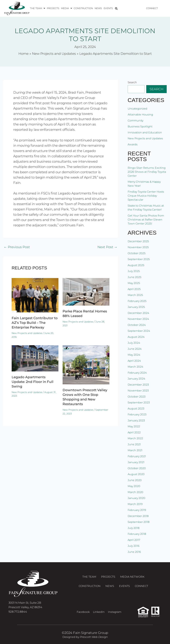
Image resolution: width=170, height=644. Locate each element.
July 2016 (134, 546)
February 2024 (137, 373)
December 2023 (138, 385)
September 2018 (139, 522)
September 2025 (139, 259)
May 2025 (134, 283)
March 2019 (135, 504)
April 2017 (134, 540)
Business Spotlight (140, 126)
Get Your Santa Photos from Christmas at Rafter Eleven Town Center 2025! (146, 220)
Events (108, 8)
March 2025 (135, 295)
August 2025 (136, 265)
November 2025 (138, 247)
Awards (133, 144)
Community (135, 121)
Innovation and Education (145, 132)
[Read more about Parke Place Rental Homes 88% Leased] (86, 291)
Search (132, 82)
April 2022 (134, 432)
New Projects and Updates (27, 333)
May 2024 (134, 355)
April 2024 (134, 361)
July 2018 (134, 528)
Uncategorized (137, 109)
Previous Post (17, 247)
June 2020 (135, 480)
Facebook (83, 612)
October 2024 (137, 325)
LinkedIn (99, 612)
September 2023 (139, 403)
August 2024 (136, 337)
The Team (38, 8)
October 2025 (137, 253)
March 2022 (135, 438)
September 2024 (139, 331)
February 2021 (137, 456)
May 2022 (134, 426)
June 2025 (134, 277)
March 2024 (135, 367)
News (98, 8)
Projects (53, 8)
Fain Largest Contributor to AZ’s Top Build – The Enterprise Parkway (35, 323)
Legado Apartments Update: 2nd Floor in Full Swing (33, 382)
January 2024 (136, 379)
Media (66, 8)
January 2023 (136, 420)
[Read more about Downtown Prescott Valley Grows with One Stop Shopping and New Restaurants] (86, 364)
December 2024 (138, 313)
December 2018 (138, 516)
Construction (83, 8)
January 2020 (136, 498)
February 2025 (137, 301)
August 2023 (136, 409)
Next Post (107, 247)
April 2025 (134, 289)
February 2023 (137, 414)
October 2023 (137, 397)
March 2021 (135, 450)
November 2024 (138, 319)
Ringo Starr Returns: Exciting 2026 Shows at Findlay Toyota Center (147, 172)
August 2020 (136, 474)
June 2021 (134, 444)
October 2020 (137, 468)
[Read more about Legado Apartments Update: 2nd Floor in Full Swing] (35, 358)
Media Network (132, 577)
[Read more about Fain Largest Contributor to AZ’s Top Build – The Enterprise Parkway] (35, 295)
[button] (38, 8)
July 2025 (134, 271)
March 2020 (135, 492)
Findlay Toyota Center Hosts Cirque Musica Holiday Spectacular (146, 196)
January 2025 (136, 307)
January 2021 (136, 462)
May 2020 (134, 486)
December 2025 (138, 241)
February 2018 (137, 534)
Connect (152, 8)
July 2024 (134, 343)
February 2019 (137, 510)
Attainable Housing (140, 115)
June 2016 (134, 552)
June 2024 (135, 349)
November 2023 (138, 391)
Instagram (115, 612)
